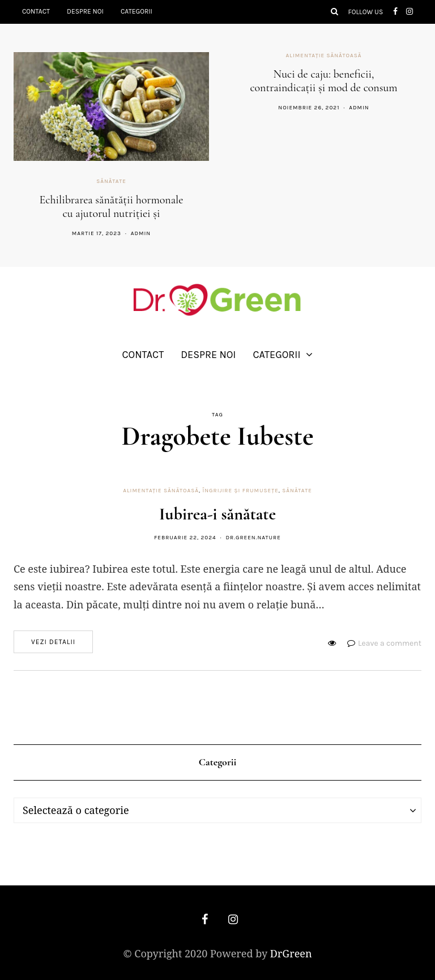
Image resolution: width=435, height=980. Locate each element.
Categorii (137, 11)
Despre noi (85, 11)
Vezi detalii (53, 642)
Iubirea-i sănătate (217, 514)
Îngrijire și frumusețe (240, 491)
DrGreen (291, 953)
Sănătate (111, 181)
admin (141, 233)
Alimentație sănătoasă (324, 56)
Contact (36, 11)
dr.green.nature (253, 538)
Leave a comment (390, 643)
